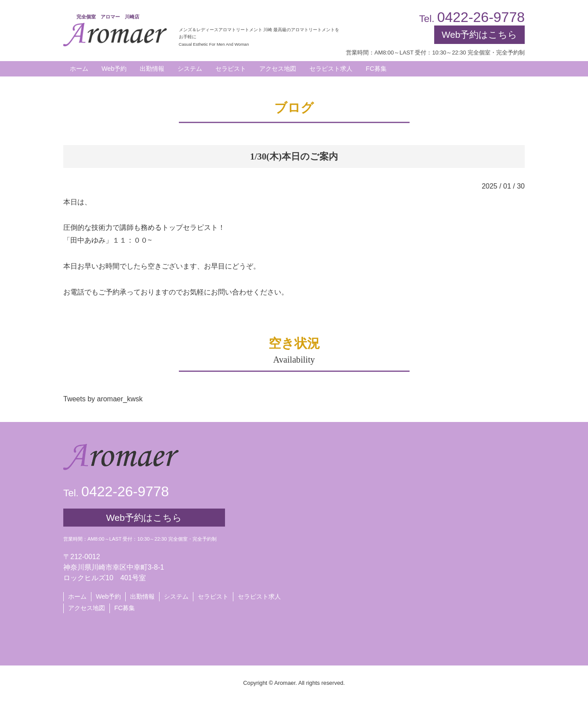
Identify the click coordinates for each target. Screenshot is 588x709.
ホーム (77, 596)
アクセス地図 (87, 608)
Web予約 (114, 69)
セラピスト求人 (259, 596)
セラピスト (213, 596)
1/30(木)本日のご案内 (294, 156)
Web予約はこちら (479, 35)
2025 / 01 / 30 (503, 186)
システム (176, 596)
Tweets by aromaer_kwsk (103, 399)
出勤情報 (142, 596)
